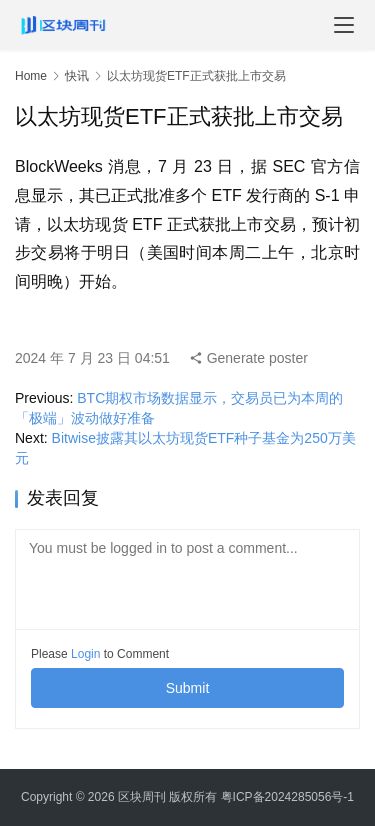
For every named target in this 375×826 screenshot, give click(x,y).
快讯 (77, 76)
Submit (188, 688)
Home (31, 76)
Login (85, 654)
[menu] (344, 25)
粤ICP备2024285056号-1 (287, 797)
